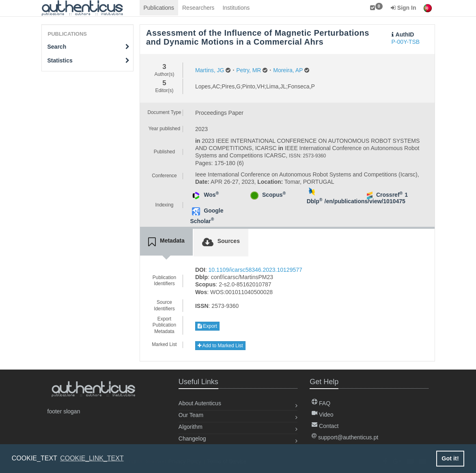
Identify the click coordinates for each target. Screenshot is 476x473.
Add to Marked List (220, 346)
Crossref (389, 195)
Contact (325, 426)
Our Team (191, 415)
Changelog (192, 439)
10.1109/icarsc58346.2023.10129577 (255, 270)
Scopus (274, 195)
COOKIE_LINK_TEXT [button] (92, 458)
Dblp (315, 201)
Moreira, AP (288, 70)
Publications (159, 8)
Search (89, 47)
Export (207, 326)
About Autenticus (200, 403)
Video (322, 415)
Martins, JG (210, 70)
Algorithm (191, 427)
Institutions (236, 8)
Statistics (89, 60)
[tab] (166, 242)
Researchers (198, 8)
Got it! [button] (450, 458)
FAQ (321, 403)
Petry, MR (249, 70)
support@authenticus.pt (345, 437)
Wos (211, 195)
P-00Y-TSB (406, 42)
